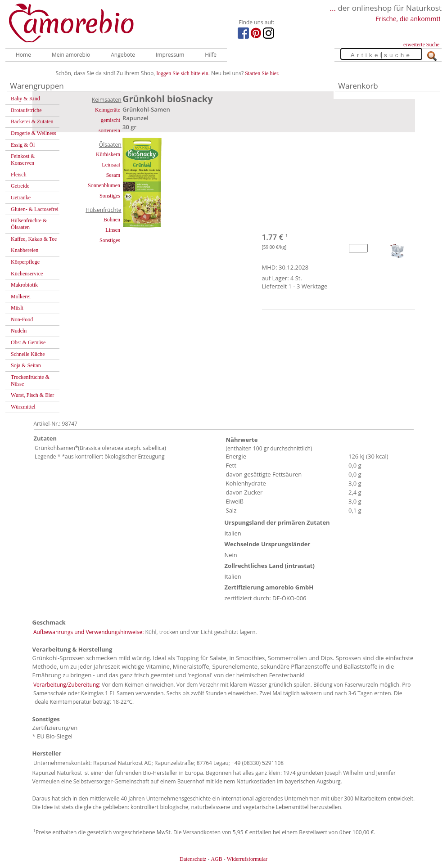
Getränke (21, 198)
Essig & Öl (23, 145)
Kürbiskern (108, 154)
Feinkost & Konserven (23, 160)
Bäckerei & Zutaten (32, 121)
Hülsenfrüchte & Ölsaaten (29, 224)
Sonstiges (110, 196)
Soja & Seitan (26, 365)
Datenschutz (193, 859)
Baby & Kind (25, 99)
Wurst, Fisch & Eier (32, 395)
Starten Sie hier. (262, 73)
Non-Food (22, 319)
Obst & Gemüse (28, 342)
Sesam (113, 175)
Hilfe (211, 55)
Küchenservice (27, 274)
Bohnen (112, 220)
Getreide (20, 186)
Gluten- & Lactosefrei (35, 209)
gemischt (111, 120)
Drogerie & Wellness (34, 133)
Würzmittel (23, 407)
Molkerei (21, 297)
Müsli (17, 308)
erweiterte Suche (421, 45)
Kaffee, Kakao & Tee (34, 239)
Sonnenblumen (104, 185)
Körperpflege (25, 262)
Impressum (170, 55)
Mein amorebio (71, 55)
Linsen (113, 230)
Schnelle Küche (28, 354)
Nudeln (19, 331)
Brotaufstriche (26, 110)
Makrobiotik (24, 285)
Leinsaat (111, 165)
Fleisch (19, 175)
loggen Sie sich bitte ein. (183, 73)
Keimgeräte (108, 110)
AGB (216, 859)
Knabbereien (25, 250)
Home (23, 55)
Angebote (123, 55)
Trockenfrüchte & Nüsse (30, 380)
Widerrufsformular (247, 859)
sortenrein (109, 130)
